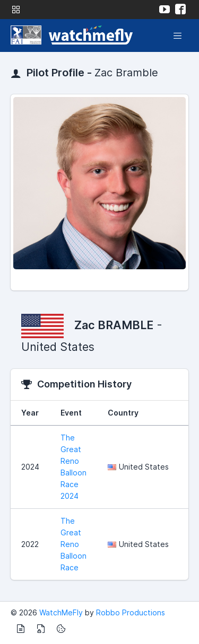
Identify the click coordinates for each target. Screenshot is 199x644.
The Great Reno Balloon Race (73, 544)
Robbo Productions (131, 612)
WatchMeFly (61, 612)
